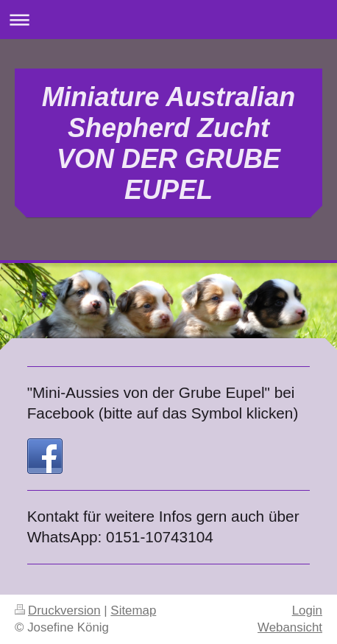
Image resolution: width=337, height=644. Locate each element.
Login (307, 610)
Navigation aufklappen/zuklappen (168, 20)
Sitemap (133, 610)
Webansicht (290, 627)
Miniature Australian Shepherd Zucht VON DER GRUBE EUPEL (169, 143)
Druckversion (58, 610)
